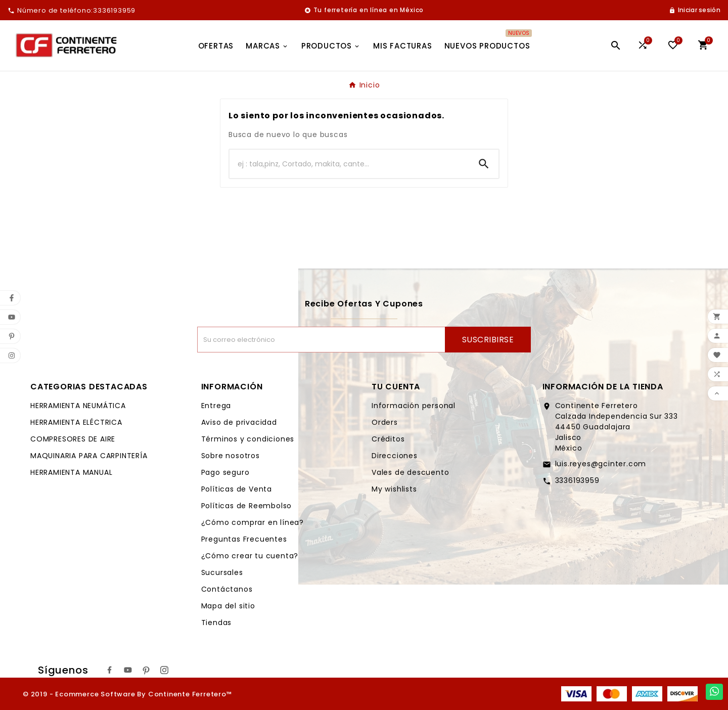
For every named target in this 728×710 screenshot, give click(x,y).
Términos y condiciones (248, 439)
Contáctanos (227, 589)
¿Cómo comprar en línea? (253, 522)
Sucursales (222, 572)
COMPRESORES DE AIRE (73, 439)
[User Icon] (695, 10)
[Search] (484, 164)
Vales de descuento (410, 472)
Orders (385, 422)
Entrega (216, 406)
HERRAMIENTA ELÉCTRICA (76, 422)
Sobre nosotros (231, 456)
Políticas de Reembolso (247, 506)
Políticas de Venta (237, 489)
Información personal (414, 406)
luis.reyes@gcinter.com (601, 464)
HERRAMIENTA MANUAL (71, 472)
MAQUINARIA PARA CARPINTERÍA (89, 456)
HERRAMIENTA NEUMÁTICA (78, 406)
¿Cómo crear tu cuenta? (250, 556)
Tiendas (217, 623)
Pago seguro (225, 472)
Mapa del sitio (228, 606)
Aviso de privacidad (239, 422)
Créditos (388, 439)
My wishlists (394, 489)
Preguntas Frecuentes (244, 539)
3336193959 (577, 480)
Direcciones (395, 456)
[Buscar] (349, 164)
